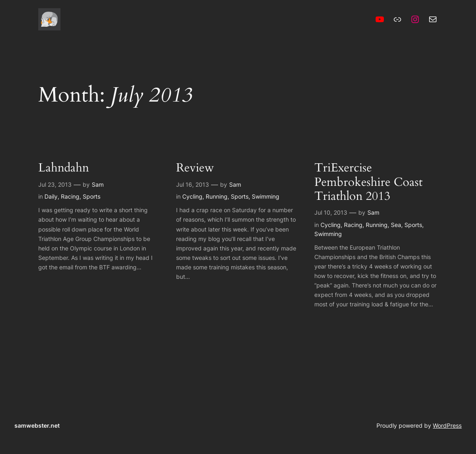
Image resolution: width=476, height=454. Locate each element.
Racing (70, 196)
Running (217, 196)
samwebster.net (37, 425)
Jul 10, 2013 (331, 212)
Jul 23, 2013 (55, 184)
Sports (92, 196)
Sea (396, 225)
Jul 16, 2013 (193, 184)
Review (195, 168)
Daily (51, 196)
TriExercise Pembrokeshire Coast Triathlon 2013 (368, 182)
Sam (98, 184)
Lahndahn (64, 168)
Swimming (266, 196)
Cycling (192, 196)
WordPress (447, 425)
